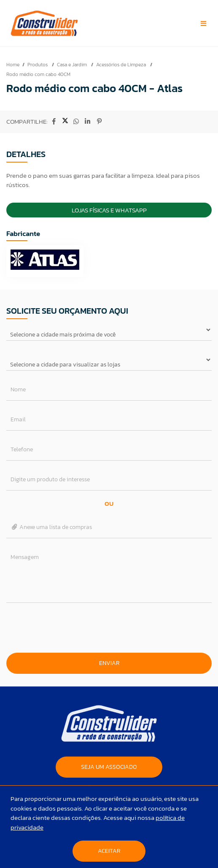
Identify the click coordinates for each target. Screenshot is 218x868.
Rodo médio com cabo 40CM (38, 74)
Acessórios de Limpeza (122, 65)
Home (13, 65)
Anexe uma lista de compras (51, 527)
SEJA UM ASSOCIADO (109, 767)
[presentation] (109, 628)
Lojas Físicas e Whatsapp (109, 210)
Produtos (38, 65)
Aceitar (109, 851)
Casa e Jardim (73, 65)
